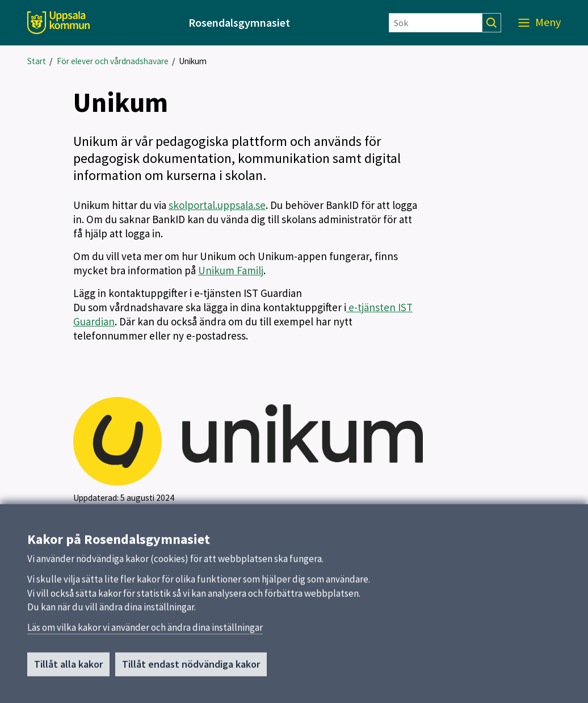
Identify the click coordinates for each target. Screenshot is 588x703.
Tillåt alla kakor (68, 668)
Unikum (193, 61)
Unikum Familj (231, 270)
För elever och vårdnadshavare (113, 61)
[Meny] (539, 23)
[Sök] (436, 23)
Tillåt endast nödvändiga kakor (191, 668)
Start (37, 61)
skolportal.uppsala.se (217, 205)
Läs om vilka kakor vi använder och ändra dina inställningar (145, 631)
